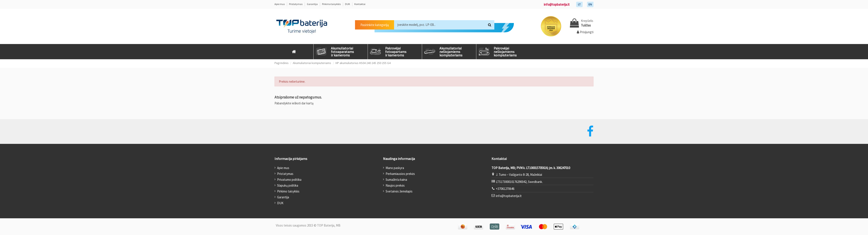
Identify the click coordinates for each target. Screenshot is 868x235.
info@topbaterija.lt (557, 4)
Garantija (312, 4)
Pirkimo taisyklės (332, 4)
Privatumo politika (289, 180)
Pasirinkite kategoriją (375, 25)
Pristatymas (296, 4)
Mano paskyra (395, 168)
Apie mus (280, 4)
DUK (348, 4)
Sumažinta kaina (396, 180)
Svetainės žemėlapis (399, 191)
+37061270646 (505, 189)
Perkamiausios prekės (400, 174)
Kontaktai (360, 4)
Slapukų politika (288, 185)
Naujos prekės (395, 185)
